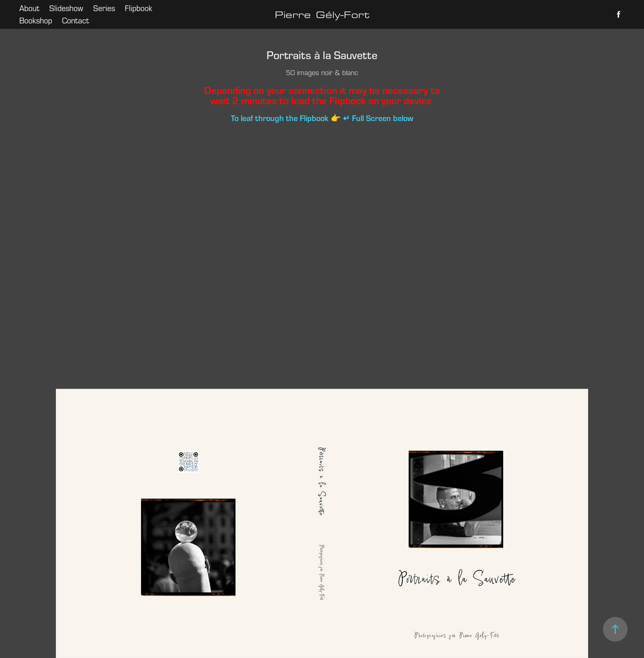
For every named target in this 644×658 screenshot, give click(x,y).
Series (104, 8)
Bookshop (36, 20)
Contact (76, 20)
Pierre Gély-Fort (322, 14)
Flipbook (139, 8)
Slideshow (66, 8)
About (29, 8)
